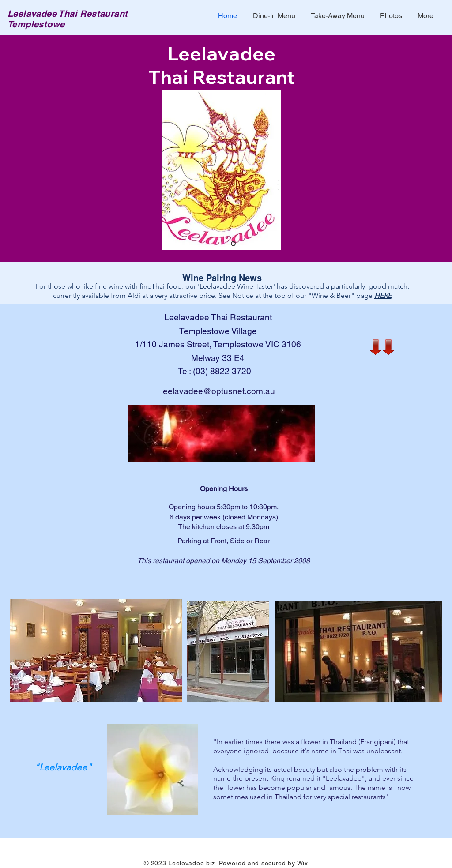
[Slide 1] (233, 244)
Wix (303, 863)
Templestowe (36, 24)
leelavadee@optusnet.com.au (218, 391)
